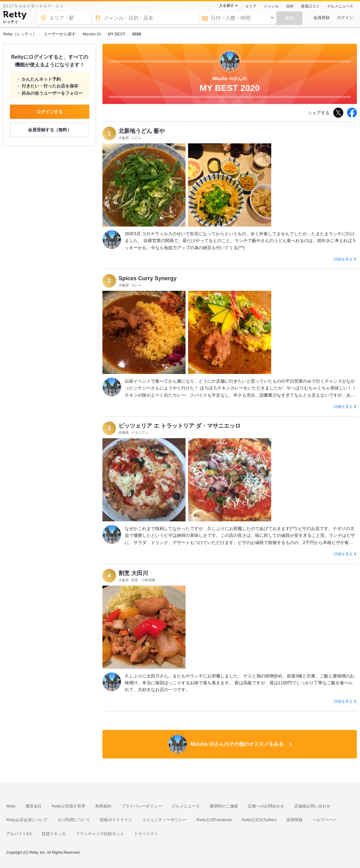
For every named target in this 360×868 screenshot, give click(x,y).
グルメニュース (340, 6)
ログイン (345, 18)
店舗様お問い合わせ (312, 806)
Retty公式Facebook (214, 820)
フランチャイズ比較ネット (100, 834)
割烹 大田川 (133, 573)
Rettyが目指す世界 (68, 806)
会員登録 (322, 18)
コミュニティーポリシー (164, 820)
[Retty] (15, 16)
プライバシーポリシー (142, 806)
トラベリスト (146, 834)
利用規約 (103, 806)
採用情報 (295, 820)
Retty (11, 806)
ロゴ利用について (74, 820)
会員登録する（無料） (50, 130)
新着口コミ (310, 6)
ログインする (50, 112)
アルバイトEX (19, 834)
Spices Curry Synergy (148, 278)
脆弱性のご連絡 (224, 806)
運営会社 (34, 806)
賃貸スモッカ (54, 834)
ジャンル (271, 6)
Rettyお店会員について (27, 820)
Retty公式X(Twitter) (259, 820)
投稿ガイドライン (116, 820)
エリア (251, 6)
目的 (290, 6)
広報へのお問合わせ (266, 806)
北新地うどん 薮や (142, 131)
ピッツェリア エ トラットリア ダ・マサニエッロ (180, 426)
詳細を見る (343, 259)
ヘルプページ (325, 820)
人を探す (227, 6)
